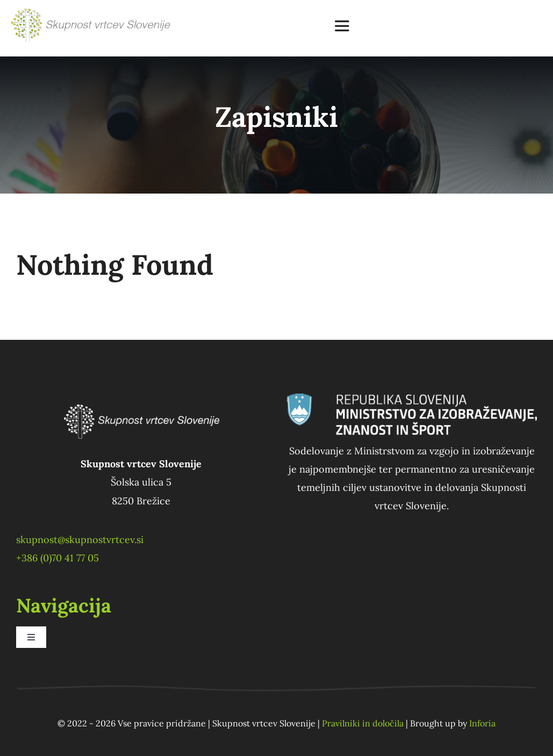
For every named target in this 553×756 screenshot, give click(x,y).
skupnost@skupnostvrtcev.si (80, 540)
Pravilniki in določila (363, 723)
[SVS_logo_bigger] (92, 13)
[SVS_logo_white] (141, 398)
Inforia (482, 723)
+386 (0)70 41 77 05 (58, 558)
